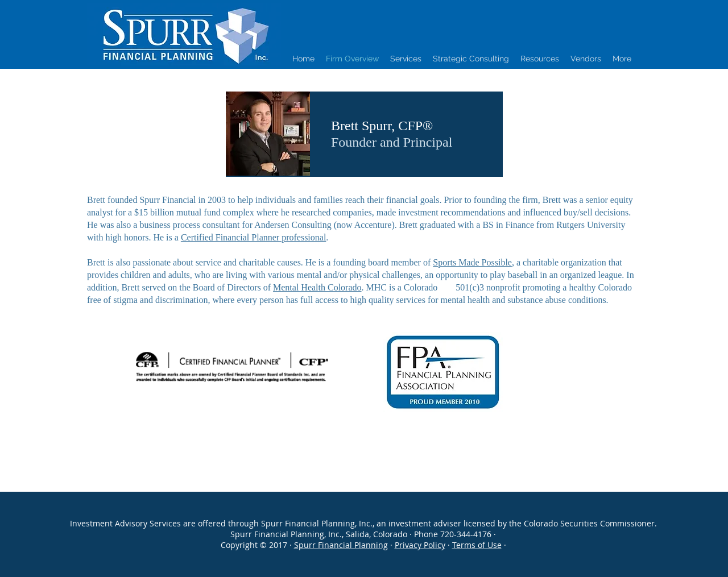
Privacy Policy (420, 545)
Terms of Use (477, 545)
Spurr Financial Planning (341, 545)
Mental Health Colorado (317, 287)
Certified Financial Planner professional (253, 237)
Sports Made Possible (472, 262)
